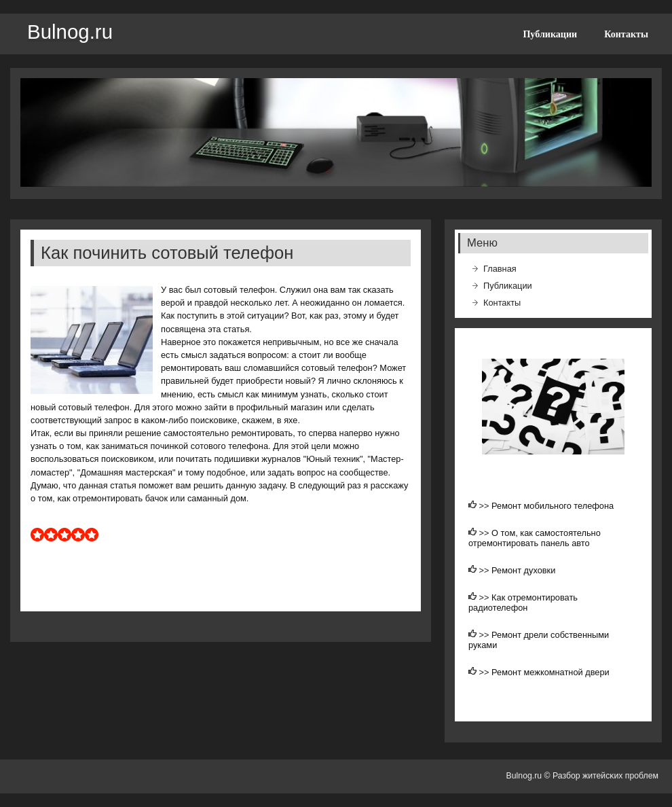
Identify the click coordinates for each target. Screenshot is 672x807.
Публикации (550, 34)
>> (486, 506)
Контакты (626, 34)
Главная (500, 269)
